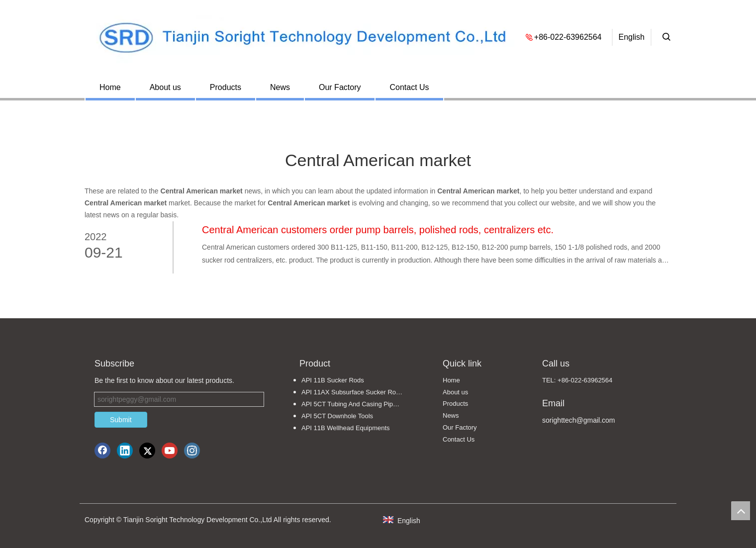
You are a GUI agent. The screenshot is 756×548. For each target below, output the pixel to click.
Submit (121, 420)
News (280, 87)
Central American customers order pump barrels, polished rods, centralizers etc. (378, 230)
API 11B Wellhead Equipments (346, 428)
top (741, 511)
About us (165, 87)
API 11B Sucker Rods (333, 380)
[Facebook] (102, 451)
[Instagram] (192, 451)
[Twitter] (147, 451)
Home (110, 87)
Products (226, 87)
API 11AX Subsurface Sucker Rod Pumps (357, 392)
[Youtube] (170, 451)
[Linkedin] (125, 451)
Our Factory (340, 87)
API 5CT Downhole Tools (337, 416)
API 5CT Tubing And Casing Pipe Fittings (357, 404)
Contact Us (409, 87)
